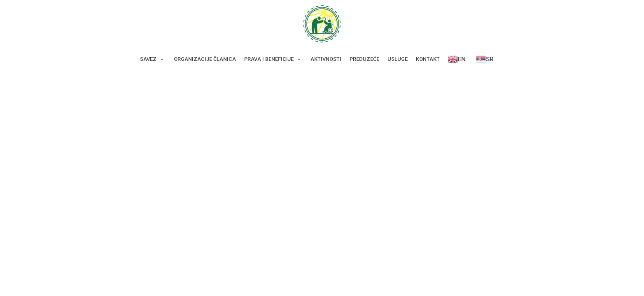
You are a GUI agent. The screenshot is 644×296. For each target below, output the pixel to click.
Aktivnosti (326, 59)
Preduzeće (364, 59)
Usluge (398, 59)
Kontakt (428, 59)
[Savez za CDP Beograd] (322, 24)
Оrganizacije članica (205, 59)
